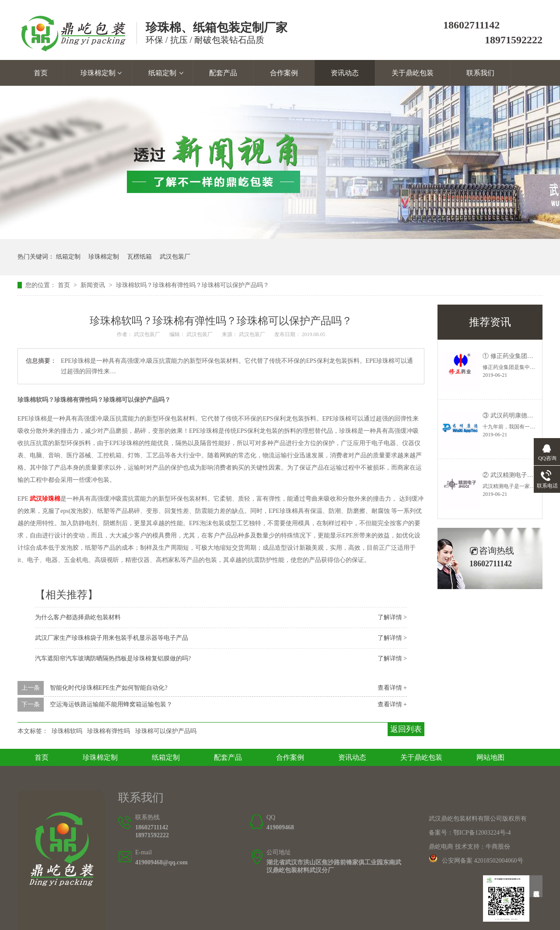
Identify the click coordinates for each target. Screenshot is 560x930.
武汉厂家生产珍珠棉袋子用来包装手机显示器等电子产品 (112, 638)
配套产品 (223, 73)
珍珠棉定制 (98, 73)
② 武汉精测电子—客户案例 (520, 475)
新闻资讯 (94, 285)
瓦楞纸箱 (140, 257)
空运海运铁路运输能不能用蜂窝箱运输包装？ (111, 704)
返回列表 (406, 729)
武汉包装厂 (175, 257)
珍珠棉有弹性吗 (108, 731)
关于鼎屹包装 (413, 73)
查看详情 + (392, 688)
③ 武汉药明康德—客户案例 (520, 416)
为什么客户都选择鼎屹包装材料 (78, 617)
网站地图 (490, 757)
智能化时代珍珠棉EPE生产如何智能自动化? (109, 688)
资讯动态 (345, 73)
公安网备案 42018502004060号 (483, 861)
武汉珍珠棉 (45, 499)
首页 (41, 73)
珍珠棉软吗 (67, 731)
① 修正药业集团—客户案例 (520, 356)
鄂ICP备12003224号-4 (482, 833)
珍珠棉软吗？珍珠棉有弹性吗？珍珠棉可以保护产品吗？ (192, 285)
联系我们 (480, 73)
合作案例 (284, 73)
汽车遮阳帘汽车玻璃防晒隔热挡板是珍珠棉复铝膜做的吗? (113, 658)
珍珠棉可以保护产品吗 (166, 731)
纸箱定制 (162, 73)
